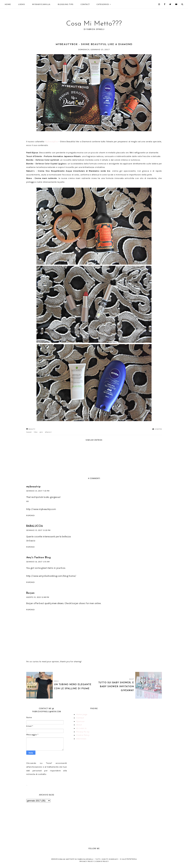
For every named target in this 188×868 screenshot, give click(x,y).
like (36, 432)
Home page (82, 714)
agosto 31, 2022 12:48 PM (38, 597)
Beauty (32, 429)
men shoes (58, 603)
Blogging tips (66, 4)
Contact (85, 4)
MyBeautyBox (51, 142)
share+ (48, 432)
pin (41, 432)
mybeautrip (33, 487)
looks (22, 4)
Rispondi (31, 515)
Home (8, 4)
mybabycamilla (41, 4)
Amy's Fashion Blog (39, 558)
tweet (29, 432)
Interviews (81, 739)
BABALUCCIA (35, 526)
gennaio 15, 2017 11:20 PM (38, 530)
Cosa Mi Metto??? (94, 24)
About (79, 725)
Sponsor (80, 721)
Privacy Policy (83, 732)
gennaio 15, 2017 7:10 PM (38, 491)
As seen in (81, 728)
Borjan (30, 593)
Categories (103, 4)
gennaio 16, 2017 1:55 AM (38, 562)
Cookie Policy (83, 735)
